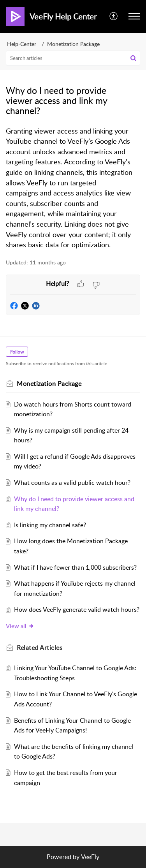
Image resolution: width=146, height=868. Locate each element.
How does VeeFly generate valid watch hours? (77, 609)
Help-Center (22, 44)
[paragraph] (73, 188)
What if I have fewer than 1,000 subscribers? (75, 567)
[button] (114, 16)
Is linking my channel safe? (50, 525)
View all (20, 626)
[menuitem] (114, 16)
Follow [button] (17, 352)
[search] (73, 58)
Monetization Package (73, 44)
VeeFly (90, 857)
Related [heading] (40, 648)
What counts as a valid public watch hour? (72, 482)
